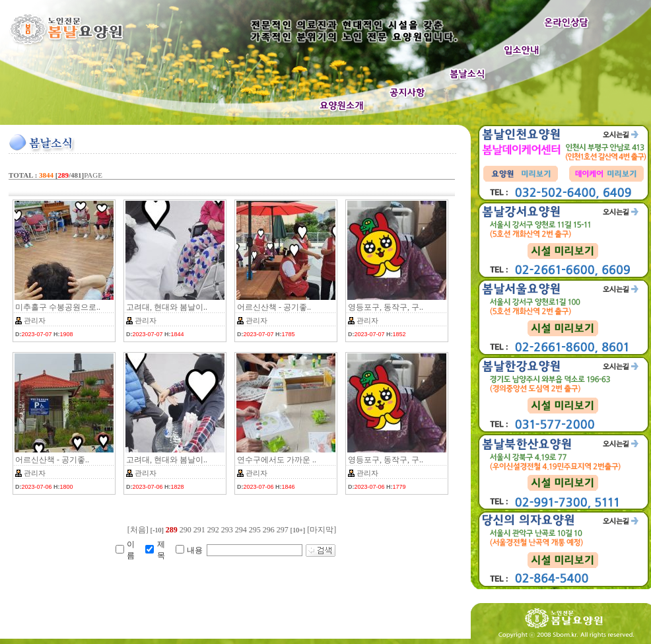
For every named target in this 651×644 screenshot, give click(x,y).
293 (227, 530)
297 (283, 530)
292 (213, 530)
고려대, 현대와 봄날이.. (167, 307)
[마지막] (322, 530)
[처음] (138, 530)
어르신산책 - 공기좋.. (274, 307)
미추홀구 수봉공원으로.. (58, 307)
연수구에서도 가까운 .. (277, 460)
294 (241, 530)
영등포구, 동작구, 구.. (386, 307)
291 (199, 530)
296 (269, 530)
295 (255, 530)
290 (186, 530)
